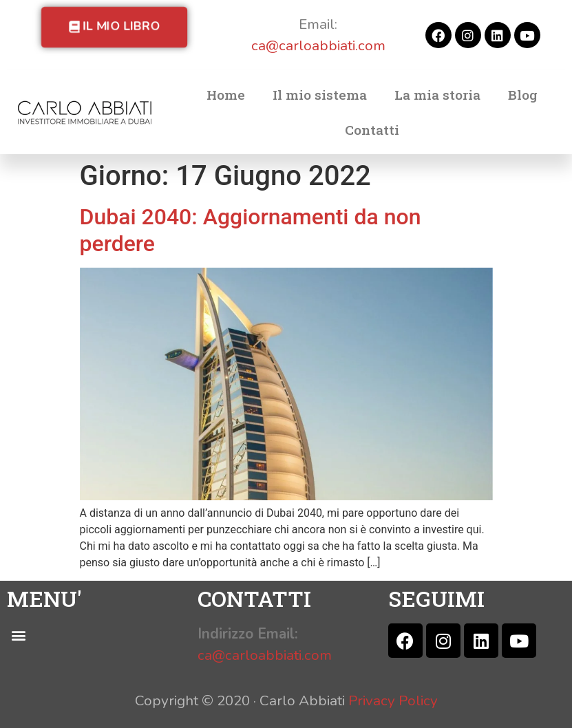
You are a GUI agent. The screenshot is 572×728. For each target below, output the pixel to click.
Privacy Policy (393, 700)
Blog (523, 95)
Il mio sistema (320, 95)
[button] (114, 27)
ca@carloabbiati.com (318, 45)
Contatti (372, 130)
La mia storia (437, 95)
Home (226, 95)
